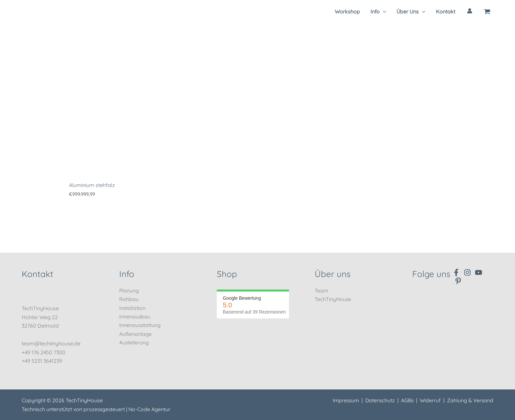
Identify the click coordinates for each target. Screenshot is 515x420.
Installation (133, 308)
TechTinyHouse (333, 299)
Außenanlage (135, 334)
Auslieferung (134, 342)
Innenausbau (135, 316)
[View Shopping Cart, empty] (487, 12)
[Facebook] (456, 272)
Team (322, 291)
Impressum (344, 401)
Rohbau (129, 299)
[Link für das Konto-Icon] (470, 11)
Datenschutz (379, 401)
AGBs (406, 401)
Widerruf (430, 401)
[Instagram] (467, 272)
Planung (129, 291)
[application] (383, 12)
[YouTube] (479, 272)
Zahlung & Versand (470, 401)
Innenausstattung (140, 325)
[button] (378, 12)
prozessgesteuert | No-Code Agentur (128, 409)
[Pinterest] (458, 281)
